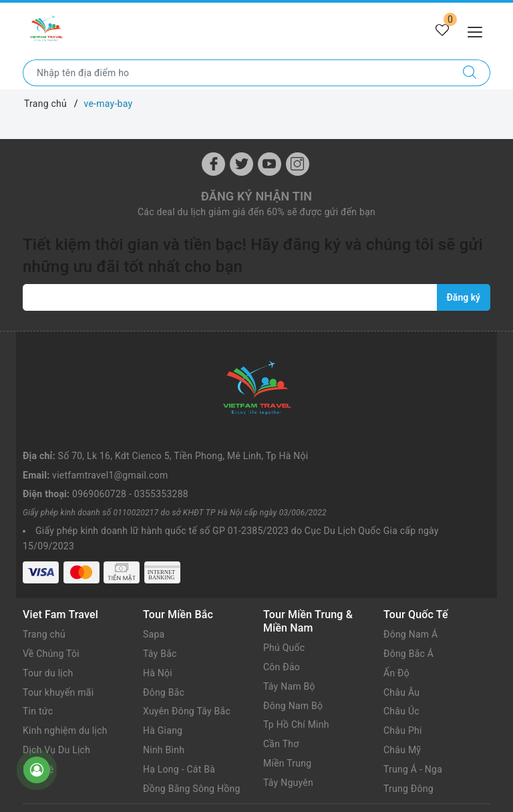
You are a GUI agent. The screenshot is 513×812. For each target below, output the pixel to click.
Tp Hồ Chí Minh (296, 724)
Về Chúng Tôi (51, 654)
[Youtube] (270, 164)
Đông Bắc (164, 692)
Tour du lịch (48, 673)
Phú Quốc (284, 648)
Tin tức (38, 711)
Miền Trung (287, 763)
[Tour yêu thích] (442, 31)
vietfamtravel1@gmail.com (110, 475)
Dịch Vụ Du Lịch (56, 750)
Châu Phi (403, 730)
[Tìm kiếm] (470, 73)
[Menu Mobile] (479, 30)
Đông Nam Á (410, 634)
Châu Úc (401, 711)
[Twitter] (241, 164)
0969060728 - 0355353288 (130, 494)
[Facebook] (213, 164)
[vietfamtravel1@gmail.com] (230, 297)
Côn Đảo (282, 667)
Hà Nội (158, 673)
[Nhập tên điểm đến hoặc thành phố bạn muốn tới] (236, 73)
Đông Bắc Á (408, 654)
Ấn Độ (396, 673)
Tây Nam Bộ (289, 686)
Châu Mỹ (402, 750)
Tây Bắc (160, 654)
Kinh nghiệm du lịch (65, 730)
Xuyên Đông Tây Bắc (187, 711)
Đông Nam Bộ (293, 706)
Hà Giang (163, 730)
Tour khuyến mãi (58, 692)
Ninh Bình (164, 750)
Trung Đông (408, 789)
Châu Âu (401, 692)
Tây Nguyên (288, 783)
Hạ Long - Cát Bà (179, 769)
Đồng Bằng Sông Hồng (192, 789)
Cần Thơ (281, 744)
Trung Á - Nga (413, 769)
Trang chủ (44, 634)
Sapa (154, 634)
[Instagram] (298, 164)
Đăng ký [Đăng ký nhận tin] (464, 297)
